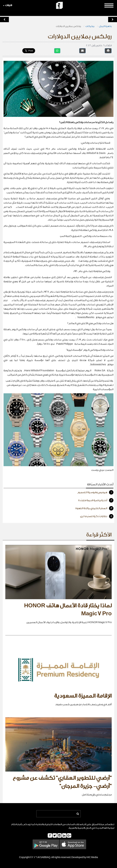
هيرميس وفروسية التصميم (95, 492)
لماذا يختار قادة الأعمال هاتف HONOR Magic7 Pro (68, 610)
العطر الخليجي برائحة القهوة (94, 508)
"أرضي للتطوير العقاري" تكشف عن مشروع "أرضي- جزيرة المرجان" (62, 782)
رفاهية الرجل (105, 26)
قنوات (8, 5)
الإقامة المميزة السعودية (83, 696)
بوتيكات (90, 26)
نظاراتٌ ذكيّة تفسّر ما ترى (97, 516)
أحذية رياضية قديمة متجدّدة (96, 500)
